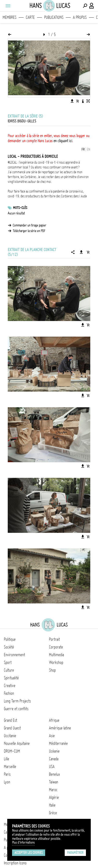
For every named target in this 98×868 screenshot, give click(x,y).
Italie (52, 805)
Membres (10, 17)
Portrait (54, 639)
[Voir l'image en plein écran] (88, 101)
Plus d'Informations (23, 842)
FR (83, 149)
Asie (52, 736)
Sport (8, 662)
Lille (7, 759)
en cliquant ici (63, 141)
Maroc (53, 790)
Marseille (10, 767)
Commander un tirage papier (30, 225)
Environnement (14, 655)
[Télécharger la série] (81, 252)
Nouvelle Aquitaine (17, 743)
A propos (80, 17)
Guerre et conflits (16, 709)
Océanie (54, 751)
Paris (7, 774)
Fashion (9, 693)
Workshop (56, 662)
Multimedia (56, 655)
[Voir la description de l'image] (83, 101)
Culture (9, 670)
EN (89, 149)
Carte (30, 17)
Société (9, 647)
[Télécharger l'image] (72, 101)
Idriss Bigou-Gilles (22, 121)
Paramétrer (75, 853)
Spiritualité (11, 678)
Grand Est (10, 720)
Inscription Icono (15, 863)
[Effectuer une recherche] (85, 6)
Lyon (7, 782)
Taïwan (54, 782)
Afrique (54, 720)
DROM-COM (12, 751)
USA (52, 767)
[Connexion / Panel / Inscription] (92, 6)
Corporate (56, 647)
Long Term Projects (17, 701)
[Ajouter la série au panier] (88, 252)
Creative (10, 686)
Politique (10, 639)
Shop (52, 670)
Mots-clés (20, 208)
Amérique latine (60, 728)
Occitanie (10, 736)
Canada (54, 759)
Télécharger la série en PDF (29, 231)
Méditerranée (58, 743)
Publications (54, 17)
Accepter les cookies (29, 853)
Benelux (54, 774)
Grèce (53, 813)
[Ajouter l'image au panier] (77, 101)
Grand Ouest (12, 728)
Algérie (54, 797)
